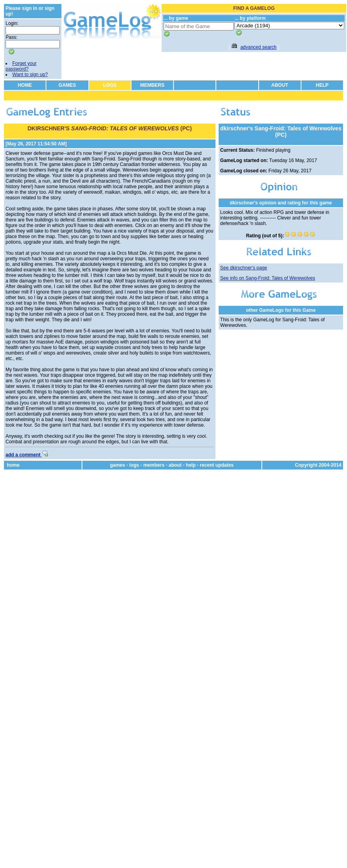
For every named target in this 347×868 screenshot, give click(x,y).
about (175, 465)
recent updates (216, 465)
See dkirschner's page (244, 268)
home (13, 465)
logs (134, 465)
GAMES (67, 85)
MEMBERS (152, 85)
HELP (322, 85)
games (118, 465)
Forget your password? (21, 66)
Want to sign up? (30, 74)
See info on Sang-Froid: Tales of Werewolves (268, 278)
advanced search (258, 47)
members (154, 465)
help (191, 465)
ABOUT (280, 85)
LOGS (110, 85)
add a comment (27, 455)
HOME (25, 85)
